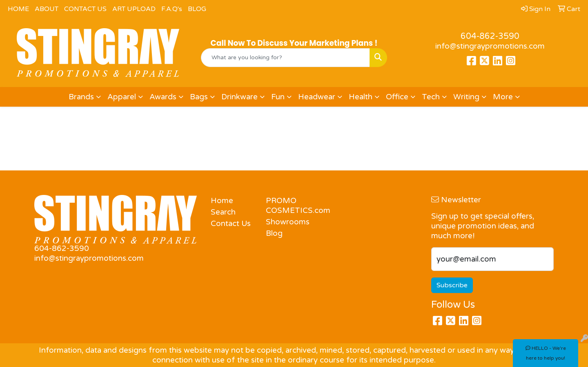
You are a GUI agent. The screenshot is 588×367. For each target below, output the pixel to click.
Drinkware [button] (239, 97)
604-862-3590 (490, 36)
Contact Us (231, 224)
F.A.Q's (172, 9)
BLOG (197, 9)
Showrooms (288, 222)
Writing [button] (466, 97)
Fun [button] (278, 97)
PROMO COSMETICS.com (288, 206)
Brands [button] (81, 97)
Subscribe (452, 285)
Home (222, 201)
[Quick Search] (285, 58)
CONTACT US (85, 9)
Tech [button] (431, 97)
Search (223, 212)
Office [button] (397, 97)
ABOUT (47, 9)
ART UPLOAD (134, 9)
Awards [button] (163, 97)
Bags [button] (199, 97)
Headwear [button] (317, 97)
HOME (18, 9)
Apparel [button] (122, 97)
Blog (274, 233)
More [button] (503, 97)
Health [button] (361, 97)
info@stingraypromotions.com (490, 46)
